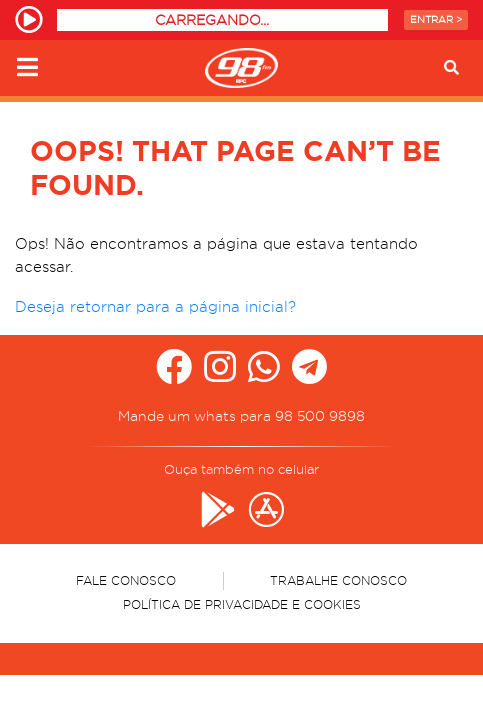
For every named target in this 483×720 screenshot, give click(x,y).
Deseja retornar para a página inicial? (155, 307)
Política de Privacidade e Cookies (242, 604)
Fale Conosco (126, 580)
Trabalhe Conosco (338, 580)
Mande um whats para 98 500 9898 (241, 416)
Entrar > (436, 19)
